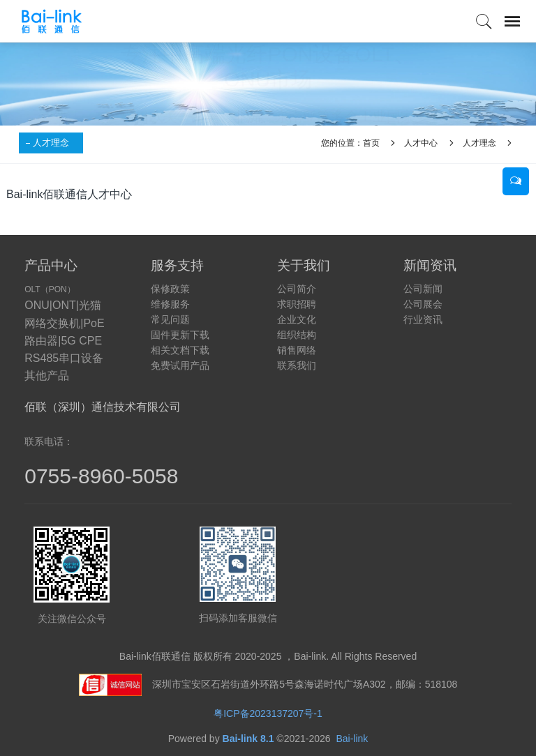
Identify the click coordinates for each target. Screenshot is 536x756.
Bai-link (352, 739)
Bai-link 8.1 (248, 739)
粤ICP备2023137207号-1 (268, 713)
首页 (371, 143)
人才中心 (421, 143)
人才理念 (51, 143)
